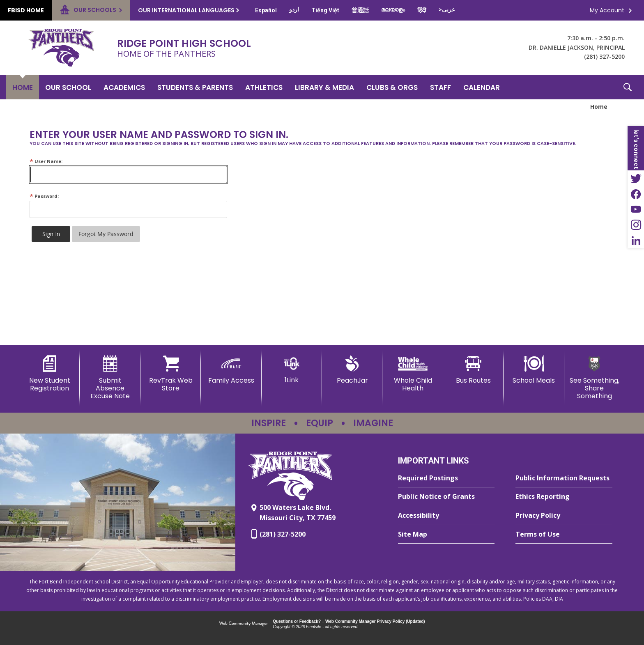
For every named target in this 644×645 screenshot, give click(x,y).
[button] (628, 87)
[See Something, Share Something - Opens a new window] (595, 378)
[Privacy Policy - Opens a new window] (564, 516)
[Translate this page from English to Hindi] (422, 10)
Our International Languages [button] (186, 10)
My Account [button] (607, 10)
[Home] (23, 87)
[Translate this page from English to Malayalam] (393, 9)
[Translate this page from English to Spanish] (266, 10)
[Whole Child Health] (413, 374)
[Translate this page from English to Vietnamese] (325, 10)
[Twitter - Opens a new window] (636, 178)
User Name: (46, 161)
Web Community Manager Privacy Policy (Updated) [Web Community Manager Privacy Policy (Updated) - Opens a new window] (375, 621)
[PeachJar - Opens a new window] (352, 370)
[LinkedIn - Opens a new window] (636, 241)
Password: (44, 196)
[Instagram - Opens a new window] (636, 225)
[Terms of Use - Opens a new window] (564, 535)
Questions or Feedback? (297, 621)
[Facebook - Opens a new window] (636, 194)
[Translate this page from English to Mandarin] (360, 10)
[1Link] (292, 370)
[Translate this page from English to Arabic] (447, 9)
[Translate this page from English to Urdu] (294, 9)
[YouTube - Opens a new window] (636, 209)
